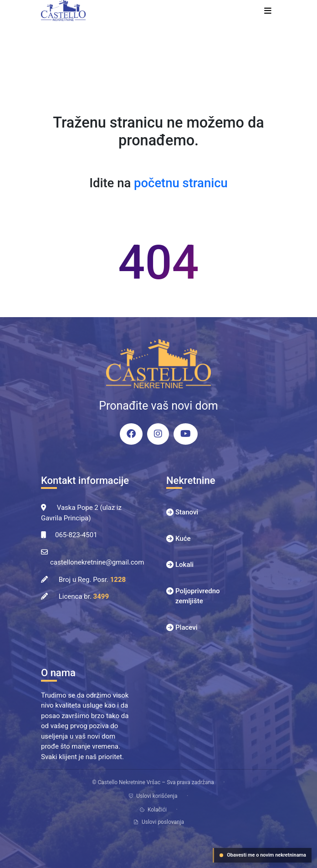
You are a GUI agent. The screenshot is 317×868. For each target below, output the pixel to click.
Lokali (184, 565)
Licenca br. (84, 596)
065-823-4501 (76, 535)
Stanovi (187, 512)
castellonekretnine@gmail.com (97, 562)
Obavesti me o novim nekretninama (263, 855)
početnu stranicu (181, 183)
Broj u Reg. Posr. (92, 580)
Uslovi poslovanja (158, 822)
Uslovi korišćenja (153, 796)
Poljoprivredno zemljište (198, 596)
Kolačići (153, 810)
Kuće (183, 539)
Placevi (187, 627)
